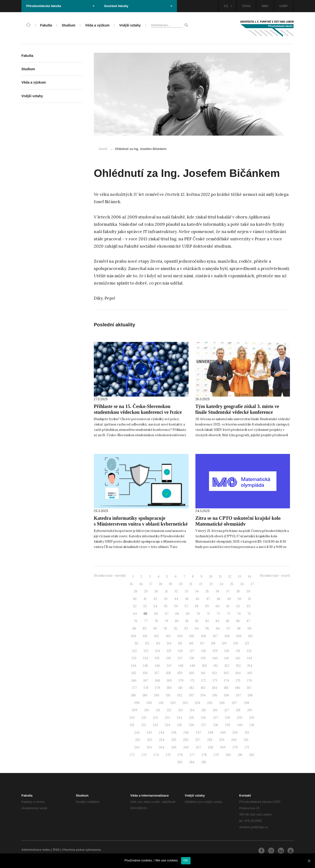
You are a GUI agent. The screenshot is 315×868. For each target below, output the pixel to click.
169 (169, 681)
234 (167, 725)
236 (192, 725)
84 (217, 621)
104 (180, 636)
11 (220, 577)
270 (235, 747)
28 (135, 591)
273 (144, 755)
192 (180, 695)
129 (215, 651)
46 (197, 599)
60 (218, 606)
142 (238, 658)
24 (221, 584)
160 (192, 673)
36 (217, 591)
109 (239, 636)
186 (238, 688)
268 (210, 747)
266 (186, 747)
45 (187, 599)
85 (228, 621)
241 (252, 725)
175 (238, 681)
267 (198, 747)
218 (238, 710)
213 (180, 710)
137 (180, 658)
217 (227, 710)
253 (150, 740)
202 (173, 703)
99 (249, 629)
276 (180, 755)
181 (180, 688)
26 (242, 584)
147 (169, 666)
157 (157, 673)
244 (162, 733)
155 (134, 673)
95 (207, 629)
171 (192, 681)
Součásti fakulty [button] (138, 6)
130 (227, 651)
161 (203, 673)
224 (179, 718)
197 (238, 695)
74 (239, 614)
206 (222, 703)
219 (250, 710)
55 (166, 606)
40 (135, 599)
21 (191, 584)
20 (181, 584)
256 (186, 740)
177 (135, 688)
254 (162, 740)
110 (250, 636)
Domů (103, 149)
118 (213, 643)
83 (207, 621)
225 (191, 718)
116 (191, 643)
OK (186, 860)
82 (197, 621)
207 (234, 703)
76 (136, 621)
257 (198, 740)
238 (215, 725)
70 (198, 614)
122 (135, 651)
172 (204, 681)
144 (134, 666)
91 (165, 629)
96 (218, 629)
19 (171, 584)
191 (168, 695)
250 (235, 733)
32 (176, 591)
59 (207, 606)
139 (203, 658)
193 (191, 695)
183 (203, 688)
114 (169, 643)
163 (226, 673)
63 (249, 606)
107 (215, 636)
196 (227, 695)
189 (145, 695)
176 (250, 681)
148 (181, 666)
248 (210, 733)
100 (134, 636)
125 (169, 651)
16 (141, 584)
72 (218, 614)
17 (151, 584)
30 (156, 591)
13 (240, 577)
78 (156, 621)
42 (155, 599)
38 (238, 591)
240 (240, 725)
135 (157, 658)
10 (211, 577)
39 (248, 591)
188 (133, 695)
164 (238, 673)
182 (192, 688)
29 (146, 591)
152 (227, 666)
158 (168, 673)
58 (197, 606)
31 (166, 591)
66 (156, 614)
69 (188, 614)
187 (249, 688)
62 (238, 606)
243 (149, 733)
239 (227, 725)
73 (228, 614)
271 (247, 747)
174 (227, 681)
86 (238, 621)
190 (157, 695)
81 (187, 621)
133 (134, 658)
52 (135, 606)
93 (186, 629)
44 (176, 599)
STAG (246, 6)
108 (227, 636)
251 (247, 733)
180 (169, 688)
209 (135, 710)
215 (204, 710)
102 (157, 636)
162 (215, 673)
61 (228, 606)
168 (157, 681)
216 (215, 710)
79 (166, 621)
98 (239, 629)
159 (180, 673)
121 (247, 643)
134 (146, 658)
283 (180, 762)
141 (227, 658)
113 (158, 643)
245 (174, 733)
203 (185, 703)
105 (192, 636)
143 (250, 658)
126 (181, 651)
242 (137, 733)
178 (146, 688)
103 (168, 636)
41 (145, 599)
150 (204, 666)
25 (232, 584)
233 (155, 725)
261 (246, 740)
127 (192, 651)
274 (156, 755)
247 (198, 733)
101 (145, 636)
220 (132, 718)
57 (186, 606)
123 (146, 651)
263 (149, 747)
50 (240, 599)
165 (250, 673)
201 (161, 703)
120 (236, 643)
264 (162, 747)
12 (230, 577)
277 (192, 755)
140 (215, 658)
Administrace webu (36, 850)
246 (186, 733)
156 (145, 673)
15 (131, 584)
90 (155, 629)
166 (134, 681)
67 (167, 614)
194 (203, 695)
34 (197, 591)
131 (238, 651)
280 (228, 755)
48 (218, 599)
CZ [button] (228, 6)
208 (246, 703)
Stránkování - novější (110, 576)
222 (155, 718)
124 (157, 651)
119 (224, 643)
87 (248, 621)
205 (210, 703)
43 (166, 599)
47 (208, 599)
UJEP (284, 6)
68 (177, 614)
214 (192, 710)
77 (146, 621)
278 (204, 755)
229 (239, 718)
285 (204, 762)
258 (210, 740)
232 (144, 725)
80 (177, 621)
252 (138, 740)
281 (240, 755)
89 (144, 629)
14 (249, 577)
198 (250, 695)
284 (192, 762)
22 (201, 584)
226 (203, 718)
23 (211, 584)
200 (149, 703)
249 (223, 733)
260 (234, 740)
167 (146, 681)
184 (215, 688)
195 (215, 695)
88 (134, 629)
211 (158, 710)
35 (207, 591)
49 (229, 599)
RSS (56, 850)
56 (176, 606)
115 (180, 643)
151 (216, 666)
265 (174, 747)
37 (228, 591)
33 (186, 591)
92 (176, 629)
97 (228, 629)
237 (204, 725)
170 (181, 681)
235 (179, 725)
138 (192, 658)
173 (215, 681)
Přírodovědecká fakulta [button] (60, 6)
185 (226, 688)
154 (250, 666)
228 (227, 718)
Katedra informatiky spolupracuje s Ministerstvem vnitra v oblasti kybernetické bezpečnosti (141, 524)
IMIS (265, 6)
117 (202, 643)
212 (169, 710)
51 (250, 599)
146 (157, 666)
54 (155, 606)
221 (144, 718)
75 (249, 614)
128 (204, 651)
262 (137, 747)
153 (238, 666)
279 (216, 755)
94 (197, 629)
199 (137, 703)
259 (222, 740)
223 (167, 718)
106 (204, 636)
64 (135, 614)
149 (193, 666)
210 (147, 710)
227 (215, 718)
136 (169, 658)
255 (174, 740)
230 (252, 718)
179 (157, 688)
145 (146, 666)
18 (161, 584)
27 (252, 584)
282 (252, 755)
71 (208, 614)
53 (145, 606)
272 (132, 755)
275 (168, 755)
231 (132, 725)
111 (136, 643)
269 (223, 747)
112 (147, 643)
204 (197, 703)
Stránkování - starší (275, 576)
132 (249, 651)
